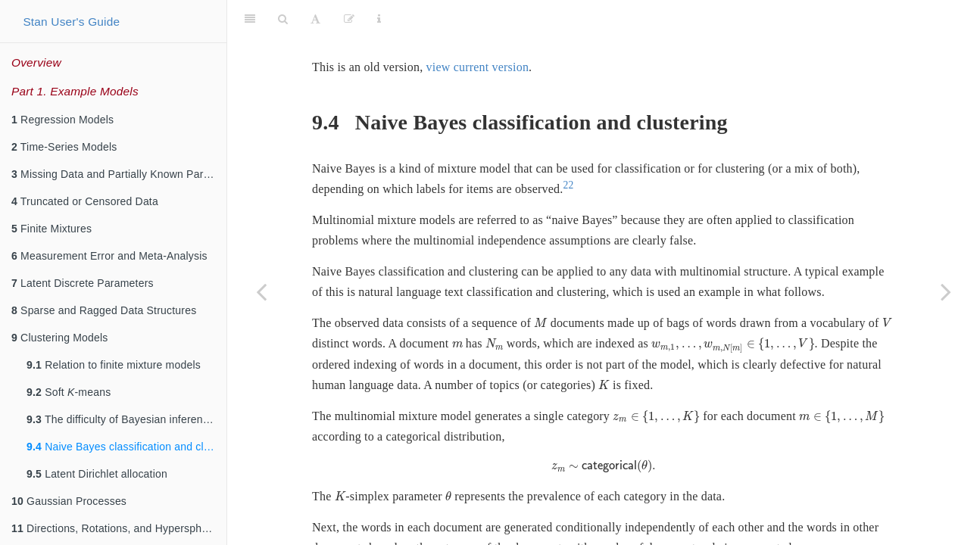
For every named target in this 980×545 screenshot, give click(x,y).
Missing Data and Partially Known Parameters (119, 174)
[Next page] (946, 291)
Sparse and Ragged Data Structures (104, 310)
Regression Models (62, 120)
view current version (478, 29)
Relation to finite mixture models (114, 365)
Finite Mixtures (51, 229)
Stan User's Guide (71, 22)
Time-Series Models (64, 147)
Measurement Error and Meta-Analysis (109, 256)
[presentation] (540, 285)
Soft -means (69, 392)
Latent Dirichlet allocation (97, 474)
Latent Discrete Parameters (83, 283)
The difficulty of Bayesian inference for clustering (126, 419)
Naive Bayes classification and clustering (126, 447)
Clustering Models (60, 338)
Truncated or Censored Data (85, 201)
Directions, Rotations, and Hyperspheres (117, 528)
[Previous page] (261, 291)
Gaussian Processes (69, 501)
